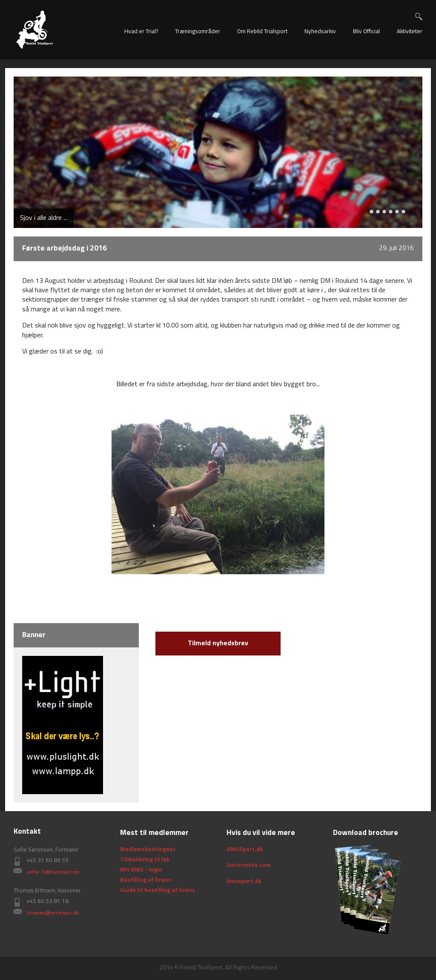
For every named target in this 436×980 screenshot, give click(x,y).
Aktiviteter (410, 32)
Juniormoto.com (249, 865)
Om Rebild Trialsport (262, 32)
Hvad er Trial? (141, 32)
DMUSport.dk (245, 850)
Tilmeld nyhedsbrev (218, 644)
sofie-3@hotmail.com (53, 872)
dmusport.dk (244, 882)
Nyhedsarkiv (320, 32)
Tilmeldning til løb (145, 860)
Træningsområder (198, 32)
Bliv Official (366, 32)
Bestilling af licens (146, 880)
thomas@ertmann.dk (52, 913)
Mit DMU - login (141, 870)
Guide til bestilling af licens (158, 890)
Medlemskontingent (148, 850)
